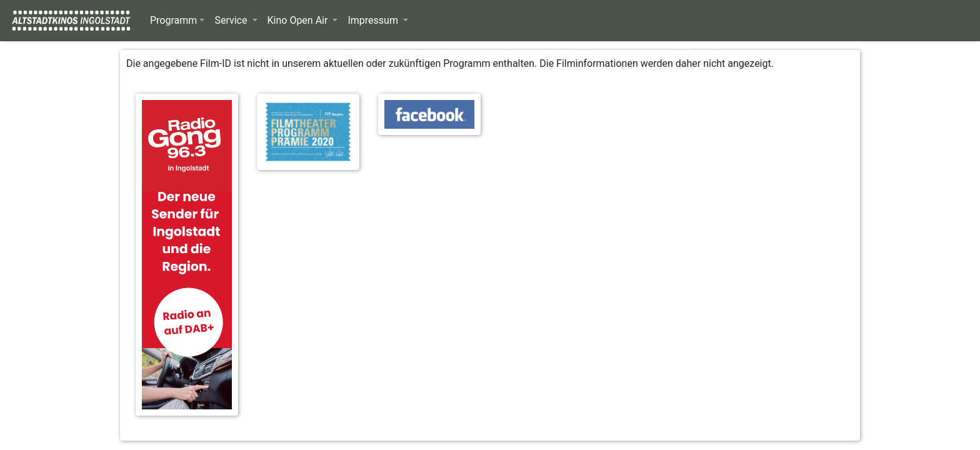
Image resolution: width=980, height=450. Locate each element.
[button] (177, 21)
